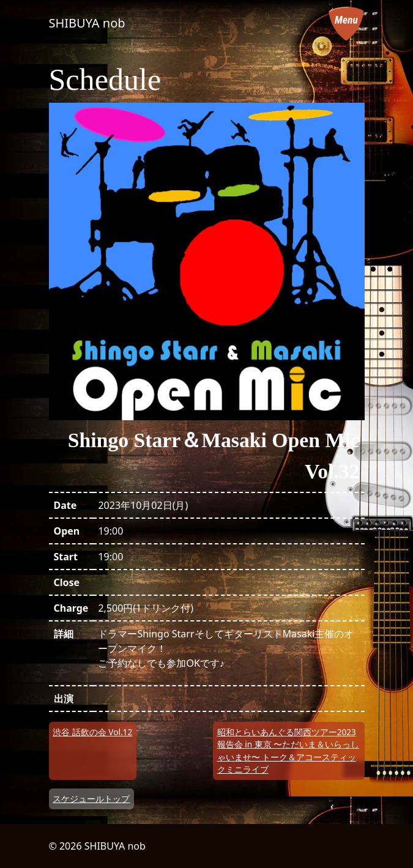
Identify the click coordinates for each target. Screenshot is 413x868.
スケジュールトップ (91, 799)
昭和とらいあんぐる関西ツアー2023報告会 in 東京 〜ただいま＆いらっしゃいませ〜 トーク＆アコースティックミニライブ (288, 751)
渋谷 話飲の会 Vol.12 (92, 732)
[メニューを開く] (346, 23)
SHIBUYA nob (87, 23)
